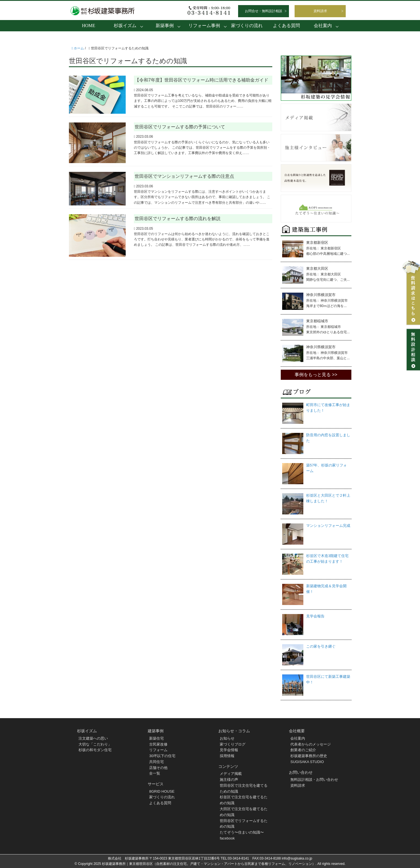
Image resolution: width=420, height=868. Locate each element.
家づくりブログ (233, 744)
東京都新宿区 (317, 243)
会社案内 (323, 26)
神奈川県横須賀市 (321, 295)
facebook (227, 838)
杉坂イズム (125, 26)
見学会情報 (229, 750)
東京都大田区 (317, 268)
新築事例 (165, 26)
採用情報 (227, 756)
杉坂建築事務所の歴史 (309, 756)
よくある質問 (286, 26)
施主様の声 (229, 780)
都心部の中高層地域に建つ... (328, 254)
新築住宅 (156, 738)
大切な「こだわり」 (95, 744)
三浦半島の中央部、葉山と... (328, 358)
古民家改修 (158, 744)
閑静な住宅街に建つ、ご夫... (328, 280)
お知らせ (227, 738)
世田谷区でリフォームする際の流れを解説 (178, 219)
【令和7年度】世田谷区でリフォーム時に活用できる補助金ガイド (202, 80)
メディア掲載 (231, 774)
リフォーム (158, 750)
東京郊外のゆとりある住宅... (328, 332)
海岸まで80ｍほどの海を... (326, 306)
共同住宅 (156, 762)
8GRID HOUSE (162, 791)
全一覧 (155, 773)
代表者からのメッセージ (311, 744)
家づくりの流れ (247, 26)
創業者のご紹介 (303, 750)
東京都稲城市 (317, 321)
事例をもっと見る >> (316, 375)
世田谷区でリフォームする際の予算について (180, 127)
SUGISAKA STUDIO (307, 762)
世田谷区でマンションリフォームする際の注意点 (184, 176)
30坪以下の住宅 (162, 756)
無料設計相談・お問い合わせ (314, 780)
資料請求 (320, 11)
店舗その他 (158, 768)
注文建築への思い (93, 738)
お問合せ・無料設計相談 (264, 11)
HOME (89, 26)
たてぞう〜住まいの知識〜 (242, 832)
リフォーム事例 (204, 26)
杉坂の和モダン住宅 (95, 750)
